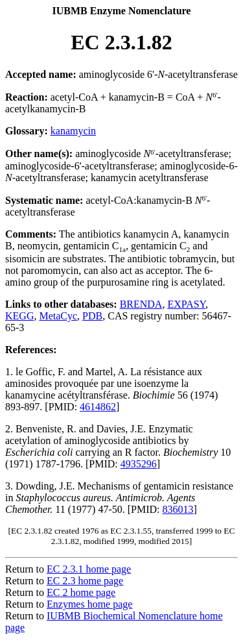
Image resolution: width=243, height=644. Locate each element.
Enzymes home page (89, 604)
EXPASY (186, 304)
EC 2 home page (81, 592)
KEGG (19, 316)
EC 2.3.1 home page (89, 569)
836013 (178, 509)
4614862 (98, 407)
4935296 (139, 464)
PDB (92, 316)
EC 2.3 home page (85, 581)
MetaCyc (58, 316)
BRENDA (141, 304)
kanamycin (73, 131)
